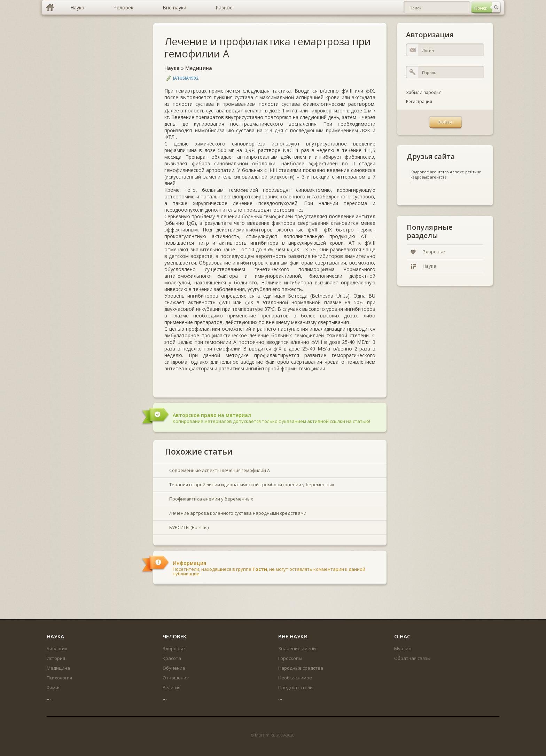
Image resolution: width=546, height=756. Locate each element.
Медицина (199, 68)
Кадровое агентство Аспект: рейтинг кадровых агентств (446, 174)
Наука (172, 68)
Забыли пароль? (423, 92)
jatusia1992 (186, 78)
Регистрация (419, 101)
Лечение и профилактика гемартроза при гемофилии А (268, 47)
